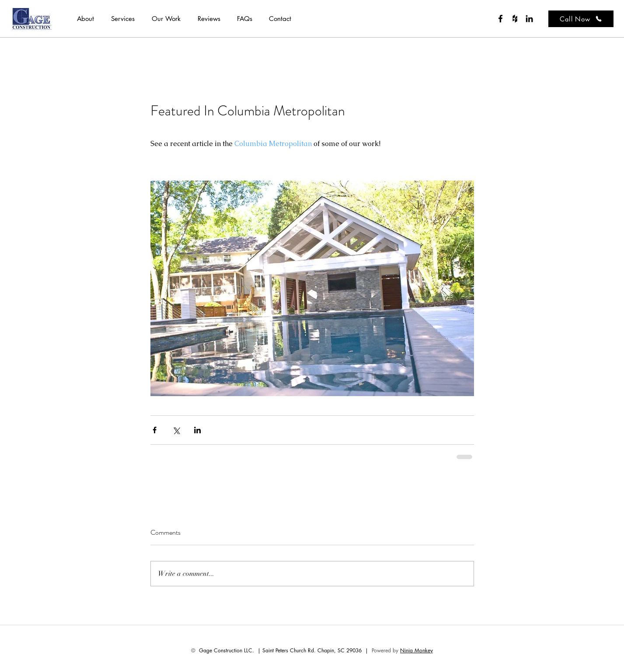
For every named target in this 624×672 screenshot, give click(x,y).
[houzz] (515, 19)
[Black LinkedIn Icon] (529, 19)
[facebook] (500, 19)
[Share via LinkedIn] (197, 430)
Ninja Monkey (417, 650)
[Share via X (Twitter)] (176, 430)
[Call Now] (581, 19)
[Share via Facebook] (155, 430)
